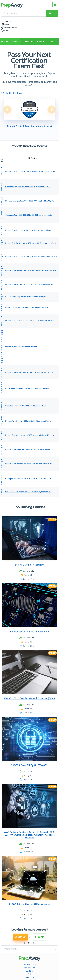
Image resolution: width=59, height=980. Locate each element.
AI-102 (2, 243)
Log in (6, 24)
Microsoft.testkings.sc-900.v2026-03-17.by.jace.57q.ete (28, 421)
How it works (9, 28)
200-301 (2, 187)
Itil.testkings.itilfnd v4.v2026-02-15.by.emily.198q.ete (27, 388)
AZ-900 (2, 271)
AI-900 (2, 201)
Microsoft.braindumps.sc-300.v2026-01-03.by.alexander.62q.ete (32, 256)
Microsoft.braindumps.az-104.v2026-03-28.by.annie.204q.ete (30, 171)
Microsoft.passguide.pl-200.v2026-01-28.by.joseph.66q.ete (29, 449)
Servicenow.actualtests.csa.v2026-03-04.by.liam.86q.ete (28, 492)
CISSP (2, 308)
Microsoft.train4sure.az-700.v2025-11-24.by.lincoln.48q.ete (30, 320)
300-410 (2, 479)
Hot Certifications (12, 93)
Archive (29, 971)
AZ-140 (2, 464)
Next (51, 109)
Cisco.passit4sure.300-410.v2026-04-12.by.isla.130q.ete (28, 479)
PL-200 (2, 449)
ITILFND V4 (2, 389)
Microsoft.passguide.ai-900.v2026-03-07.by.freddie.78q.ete (30, 201)
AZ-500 (2, 372)
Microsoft (29, 42)
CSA (2, 492)
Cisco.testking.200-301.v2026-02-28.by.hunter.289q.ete (28, 187)
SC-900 (2, 421)
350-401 (2, 215)
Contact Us (30, 977)
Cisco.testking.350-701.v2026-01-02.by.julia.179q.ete (27, 406)
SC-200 (2, 285)
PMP (2, 297)
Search (52, 13)
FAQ (30, 974)
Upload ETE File (29, 964)
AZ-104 (2, 172)
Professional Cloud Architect (2, 347)
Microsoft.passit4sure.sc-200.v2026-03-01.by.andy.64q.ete (29, 284)
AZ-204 (2, 435)
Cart (5, 31)
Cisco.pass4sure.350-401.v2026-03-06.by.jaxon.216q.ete (29, 215)
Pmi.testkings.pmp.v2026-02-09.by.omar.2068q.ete (26, 297)
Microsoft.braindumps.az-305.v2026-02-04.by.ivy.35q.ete (29, 230)
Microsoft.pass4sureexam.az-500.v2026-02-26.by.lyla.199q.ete (31, 372)
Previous (8, 109)
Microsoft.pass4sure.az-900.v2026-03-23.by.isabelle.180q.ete (31, 270)
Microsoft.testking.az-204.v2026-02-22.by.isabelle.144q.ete (30, 435)
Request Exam (30, 968)
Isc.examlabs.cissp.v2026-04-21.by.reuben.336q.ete (26, 307)
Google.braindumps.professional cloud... (22, 346)
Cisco (51, 42)
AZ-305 (2, 230)
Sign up (6, 21)
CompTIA (41, 42)
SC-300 (2, 256)
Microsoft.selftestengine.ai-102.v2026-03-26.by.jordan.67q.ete (31, 243)
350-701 (2, 406)
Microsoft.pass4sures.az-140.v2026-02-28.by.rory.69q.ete (29, 463)
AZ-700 (2, 321)
